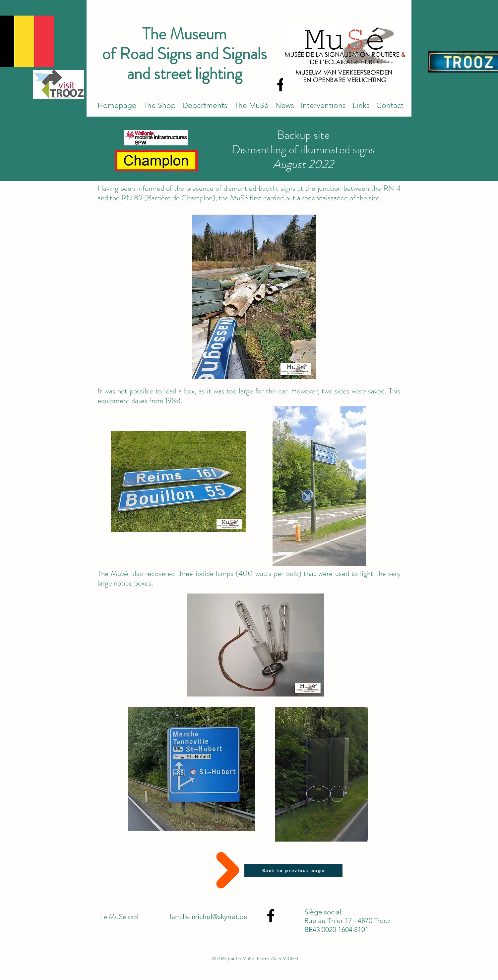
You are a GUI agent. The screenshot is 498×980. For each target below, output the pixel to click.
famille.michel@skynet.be (209, 917)
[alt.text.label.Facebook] (281, 85)
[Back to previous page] (293, 870)
